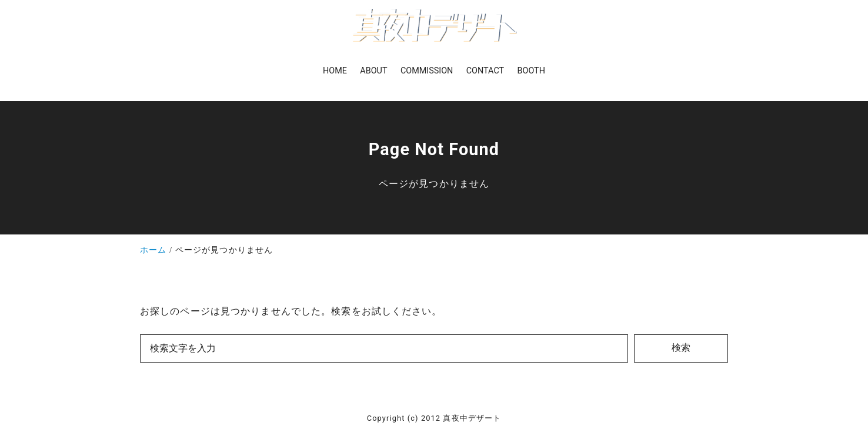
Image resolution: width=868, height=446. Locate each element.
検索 (681, 348)
